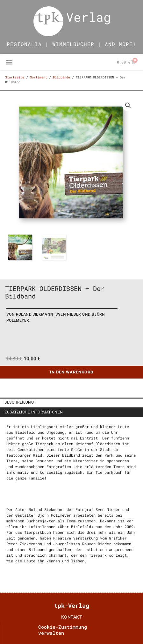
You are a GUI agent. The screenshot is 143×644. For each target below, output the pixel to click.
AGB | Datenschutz (71, 639)
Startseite (15, 77)
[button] (9, 62)
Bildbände (61, 77)
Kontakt (72, 617)
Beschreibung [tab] (19, 402)
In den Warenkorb (72, 372)
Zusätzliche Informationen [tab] (34, 412)
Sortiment (39, 77)
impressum (72, 628)
